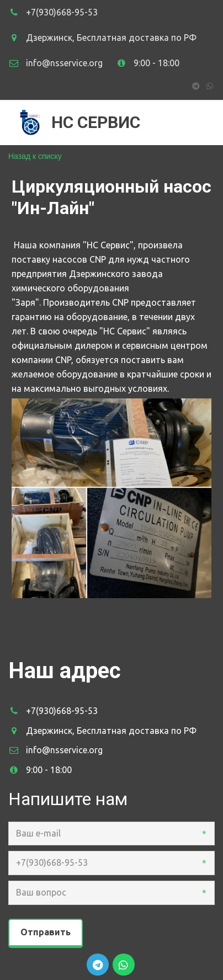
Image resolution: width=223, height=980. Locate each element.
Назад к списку (35, 156)
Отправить (46, 932)
